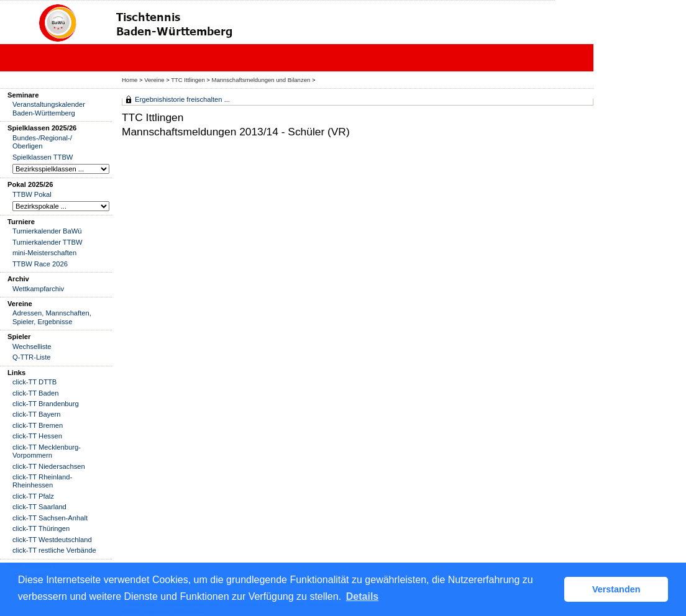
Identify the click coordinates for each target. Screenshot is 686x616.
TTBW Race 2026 (40, 264)
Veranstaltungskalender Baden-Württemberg (49, 108)
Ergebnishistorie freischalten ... (182, 99)
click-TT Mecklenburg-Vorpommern (47, 451)
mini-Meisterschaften (44, 253)
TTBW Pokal (32, 194)
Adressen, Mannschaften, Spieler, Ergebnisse (52, 317)
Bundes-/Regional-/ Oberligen (42, 142)
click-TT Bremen (38, 425)
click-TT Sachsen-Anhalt (50, 518)
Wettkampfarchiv (38, 289)
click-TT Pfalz (33, 496)
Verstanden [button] (616, 589)
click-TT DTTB (34, 382)
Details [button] (362, 596)
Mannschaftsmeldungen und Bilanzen (261, 80)
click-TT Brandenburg (46, 404)
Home (130, 80)
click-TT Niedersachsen (49, 466)
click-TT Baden (35, 393)
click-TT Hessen (37, 436)
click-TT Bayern (37, 414)
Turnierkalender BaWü (47, 231)
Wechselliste (32, 346)
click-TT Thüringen (41, 528)
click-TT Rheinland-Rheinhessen (42, 481)
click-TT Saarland (39, 507)
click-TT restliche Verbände (54, 550)
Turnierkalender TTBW (48, 242)
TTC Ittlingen (188, 80)
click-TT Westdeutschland (52, 540)
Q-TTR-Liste (32, 357)
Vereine (154, 80)
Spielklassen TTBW (43, 157)
